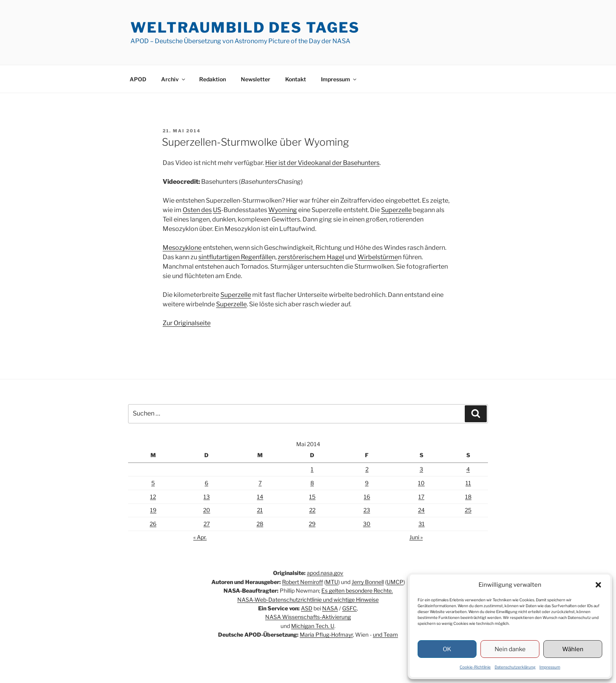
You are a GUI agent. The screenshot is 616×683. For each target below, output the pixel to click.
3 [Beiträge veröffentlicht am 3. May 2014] (421, 469)
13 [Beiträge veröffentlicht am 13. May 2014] (207, 497)
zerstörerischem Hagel (311, 257)
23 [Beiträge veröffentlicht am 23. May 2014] (367, 510)
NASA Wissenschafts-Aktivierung (308, 617)
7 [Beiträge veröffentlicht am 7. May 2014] (260, 483)
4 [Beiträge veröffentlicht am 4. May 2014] (468, 469)
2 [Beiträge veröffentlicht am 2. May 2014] (367, 469)
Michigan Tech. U (313, 626)
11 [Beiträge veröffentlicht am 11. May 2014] (468, 483)
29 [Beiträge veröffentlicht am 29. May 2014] (312, 524)
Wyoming (283, 210)
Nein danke (510, 649)
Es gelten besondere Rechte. (357, 591)
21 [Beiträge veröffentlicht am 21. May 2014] (260, 510)
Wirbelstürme (378, 257)
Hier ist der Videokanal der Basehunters (322, 163)
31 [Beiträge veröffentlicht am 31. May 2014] (422, 524)
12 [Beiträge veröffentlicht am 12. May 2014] (153, 497)
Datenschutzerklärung (515, 667)
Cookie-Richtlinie (475, 667)
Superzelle (396, 210)
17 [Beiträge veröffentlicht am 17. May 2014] (421, 497)
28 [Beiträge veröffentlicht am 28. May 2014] (260, 524)
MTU (332, 582)
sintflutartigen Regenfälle (235, 257)
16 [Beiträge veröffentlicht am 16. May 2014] (367, 497)
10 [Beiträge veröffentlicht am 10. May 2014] (421, 483)
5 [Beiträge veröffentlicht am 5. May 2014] (153, 483)
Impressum (550, 667)
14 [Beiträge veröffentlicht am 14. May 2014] (260, 497)
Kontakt (296, 79)
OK (447, 649)
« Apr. (200, 537)
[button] (598, 585)
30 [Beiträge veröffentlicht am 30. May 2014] (367, 524)
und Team (385, 634)
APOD (138, 79)
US (217, 210)
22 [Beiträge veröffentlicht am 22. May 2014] (312, 510)
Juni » (416, 537)
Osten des (197, 210)
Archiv (174, 79)
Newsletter (256, 79)
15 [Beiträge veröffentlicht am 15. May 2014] (312, 497)
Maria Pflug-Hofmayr (326, 634)
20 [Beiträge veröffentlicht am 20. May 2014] (207, 510)
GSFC (349, 608)
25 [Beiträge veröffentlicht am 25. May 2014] (468, 510)
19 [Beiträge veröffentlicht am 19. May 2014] (153, 510)
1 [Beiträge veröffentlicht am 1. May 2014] (312, 469)
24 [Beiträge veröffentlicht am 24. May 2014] (421, 510)
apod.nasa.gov (325, 573)
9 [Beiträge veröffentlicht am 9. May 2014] (367, 483)
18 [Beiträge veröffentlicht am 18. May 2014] (468, 497)
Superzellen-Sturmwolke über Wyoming (255, 142)
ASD (307, 608)
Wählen (573, 649)
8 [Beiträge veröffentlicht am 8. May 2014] (312, 483)
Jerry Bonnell (368, 582)
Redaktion (213, 79)
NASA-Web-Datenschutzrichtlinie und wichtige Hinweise (308, 600)
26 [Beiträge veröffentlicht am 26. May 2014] (153, 524)
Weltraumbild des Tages (245, 27)
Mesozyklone (182, 248)
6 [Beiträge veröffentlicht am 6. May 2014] (206, 483)
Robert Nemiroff (302, 582)
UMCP (395, 582)
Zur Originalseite (187, 323)
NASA (330, 608)
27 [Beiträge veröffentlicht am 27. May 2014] (207, 524)
